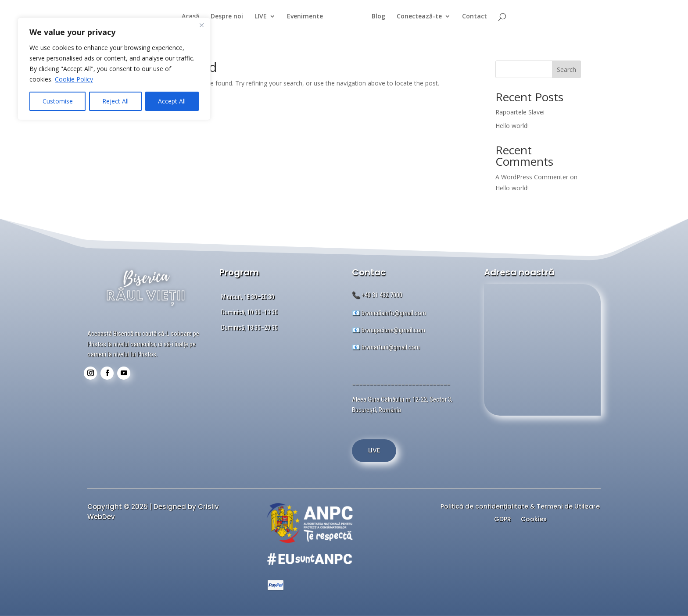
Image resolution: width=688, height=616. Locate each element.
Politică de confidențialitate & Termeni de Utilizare (520, 507)
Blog (382, 18)
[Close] (201, 25)
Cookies (534, 520)
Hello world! (512, 126)
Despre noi (223, 18)
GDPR (503, 520)
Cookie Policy (74, 79)
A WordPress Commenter (532, 177)
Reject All (115, 101)
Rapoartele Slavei (520, 112)
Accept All (172, 101)
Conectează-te (423, 18)
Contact (478, 18)
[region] (114, 69)
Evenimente (301, 18)
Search (566, 69)
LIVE (257, 18)
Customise (58, 101)
